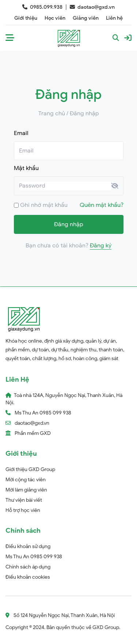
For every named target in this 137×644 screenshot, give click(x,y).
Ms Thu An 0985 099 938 (34, 557)
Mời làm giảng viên (26, 490)
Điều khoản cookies (28, 577)
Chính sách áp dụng (28, 567)
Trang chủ (52, 113)
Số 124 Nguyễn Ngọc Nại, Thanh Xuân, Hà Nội (60, 615)
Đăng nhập (69, 224)
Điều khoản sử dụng (28, 546)
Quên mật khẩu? (102, 205)
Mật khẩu (26, 168)
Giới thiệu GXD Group (30, 469)
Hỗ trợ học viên (23, 510)
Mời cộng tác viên (26, 480)
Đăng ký (101, 246)
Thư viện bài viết (24, 500)
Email (21, 133)
